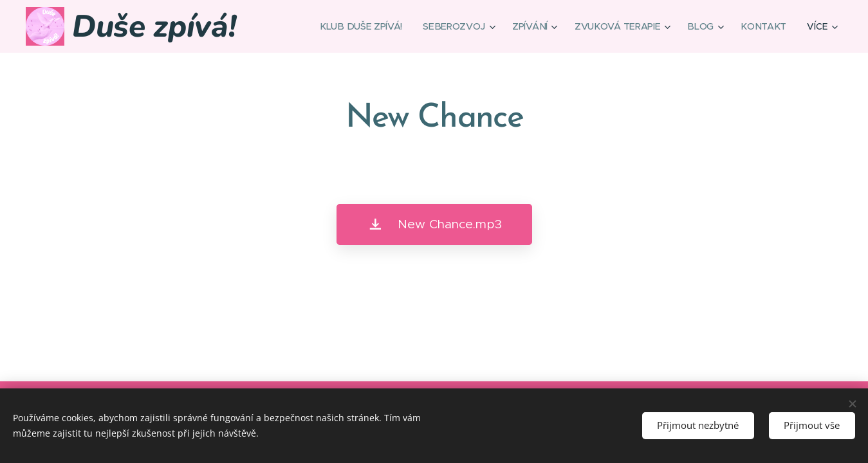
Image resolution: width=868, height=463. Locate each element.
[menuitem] (366, 26)
